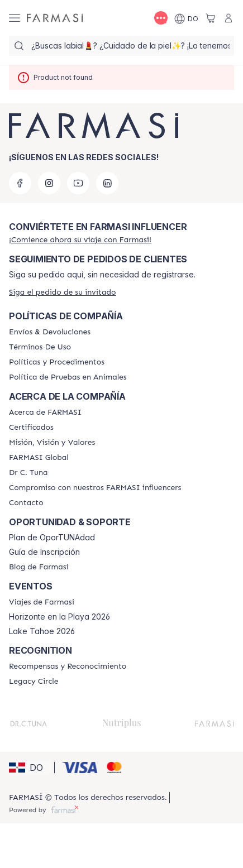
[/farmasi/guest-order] (63, 292)
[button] (30, 768)
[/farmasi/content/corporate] (39, 458)
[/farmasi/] (55, 18)
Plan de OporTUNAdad (52, 538)
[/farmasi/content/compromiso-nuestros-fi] (95, 488)
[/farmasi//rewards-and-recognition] (68, 666)
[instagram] (49, 183)
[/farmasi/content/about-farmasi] (45, 413)
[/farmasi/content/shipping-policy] (50, 332)
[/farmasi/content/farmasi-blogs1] (39, 567)
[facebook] (20, 183)
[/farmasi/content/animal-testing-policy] (68, 377)
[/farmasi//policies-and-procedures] (57, 362)
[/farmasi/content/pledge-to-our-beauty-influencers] (28, 473)
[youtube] (78, 183)
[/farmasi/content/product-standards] (31, 428)
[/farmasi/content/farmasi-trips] (42, 602)
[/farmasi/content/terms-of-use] (40, 347)
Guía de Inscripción (44, 552)
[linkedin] (107, 183)
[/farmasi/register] (80, 240)
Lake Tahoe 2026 (42, 631)
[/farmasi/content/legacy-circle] (34, 682)
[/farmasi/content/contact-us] (26, 503)
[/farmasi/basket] (211, 18)
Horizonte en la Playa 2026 (59, 617)
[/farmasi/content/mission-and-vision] (52, 443)
